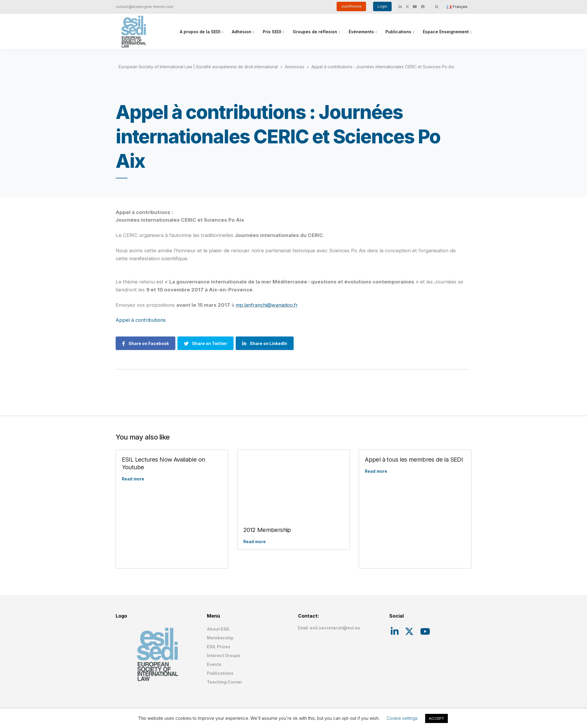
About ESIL (218, 629)
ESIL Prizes (219, 647)
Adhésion (242, 32)
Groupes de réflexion (315, 32)
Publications (398, 32)
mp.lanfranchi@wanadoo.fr (267, 305)
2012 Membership (267, 530)
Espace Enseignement (446, 32)
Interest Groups (224, 655)
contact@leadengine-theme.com (144, 7)
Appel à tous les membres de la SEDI (414, 460)
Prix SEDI (272, 32)
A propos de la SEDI (200, 32)
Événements (361, 32)
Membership (220, 638)
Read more (133, 479)
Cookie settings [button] (402, 718)
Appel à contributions (141, 320)
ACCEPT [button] (436, 718)
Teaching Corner (225, 682)
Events (214, 664)
